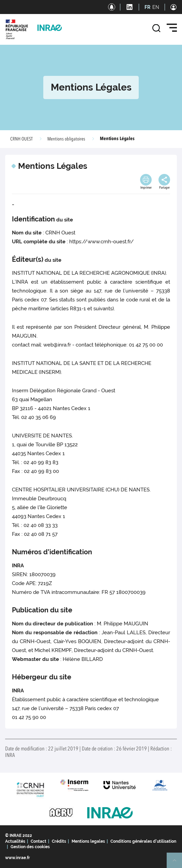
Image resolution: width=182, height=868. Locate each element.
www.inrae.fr (18, 858)
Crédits (59, 841)
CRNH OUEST (21, 139)
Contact (39, 841)
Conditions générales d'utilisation (143, 841)
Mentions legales (88, 841)
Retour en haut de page (177, 863)
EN (156, 7)
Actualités (15, 841)
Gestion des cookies (30, 847)
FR (147, 7)
